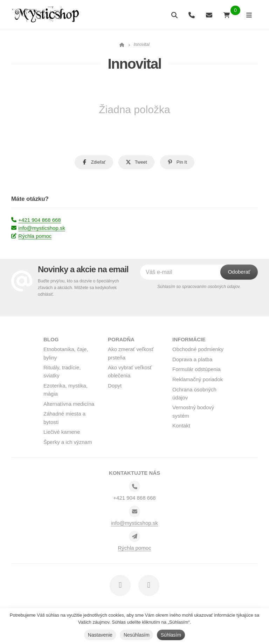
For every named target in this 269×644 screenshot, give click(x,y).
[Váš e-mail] (187, 272)
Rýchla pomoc (31, 236)
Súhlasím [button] (171, 635)
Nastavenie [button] (100, 635)
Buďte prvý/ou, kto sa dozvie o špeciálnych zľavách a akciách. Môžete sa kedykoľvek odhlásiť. (78, 288)
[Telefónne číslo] (134, 486)
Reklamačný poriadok (198, 379)
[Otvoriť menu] (249, 15)
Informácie (189, 339)
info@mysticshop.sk (38, 228)
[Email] (134, 511)
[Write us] (134, 536)
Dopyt (115, 386)
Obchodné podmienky (198, 349)
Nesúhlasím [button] (137, 635)
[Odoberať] (239, 272)
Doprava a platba (192, 359)
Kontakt (181, 426)
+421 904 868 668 (36, 220)
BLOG (51, 339)
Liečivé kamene (62, 432)
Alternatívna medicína (69, 404)
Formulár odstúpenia (196, 369)
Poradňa (121, 339)
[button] (94, 162)
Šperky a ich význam (68, 442)
